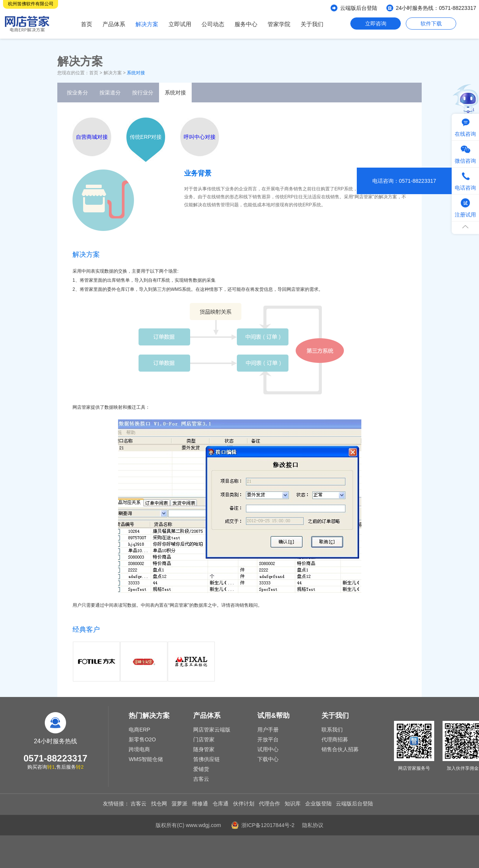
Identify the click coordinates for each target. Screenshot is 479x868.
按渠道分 (110, 93)
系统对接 (175, 93)
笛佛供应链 (206, 759)
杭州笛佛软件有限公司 (31, 4)
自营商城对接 (92, 137)
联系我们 (332, 730)
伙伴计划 (244, 804)
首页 (87, 24)
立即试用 (180, 24)
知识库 (293, 804)
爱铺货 (201, 769)
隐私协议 (313, 825)
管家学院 (279, 24)
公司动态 (213, 24)
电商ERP (139, 730)
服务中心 (246, 24)
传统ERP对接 (146, 137)
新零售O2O (142, 739)
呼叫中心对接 (200, 137)
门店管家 (204, 739)
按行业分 (143, 93)
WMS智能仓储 (146, 759)
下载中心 (268, 759)
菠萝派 (180, 804)
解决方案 (147, 24)
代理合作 (269, 804)
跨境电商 (139, 749)
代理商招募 (335, 739)
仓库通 (221, 804)
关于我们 (312, 24)
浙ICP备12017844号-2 (268, 825)
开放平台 (268, 739)
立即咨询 (376, 24)
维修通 (200, 804)
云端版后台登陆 (359, 8)
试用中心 (268, 749)
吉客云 (201, 779)
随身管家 (204, 749)
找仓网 (159, 804)
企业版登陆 (318, 804)
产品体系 (114, 24)
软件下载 (431, 24)
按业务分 (77, 93)
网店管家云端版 (212, 730)
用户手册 (268, 730)
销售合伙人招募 (340, 749)
